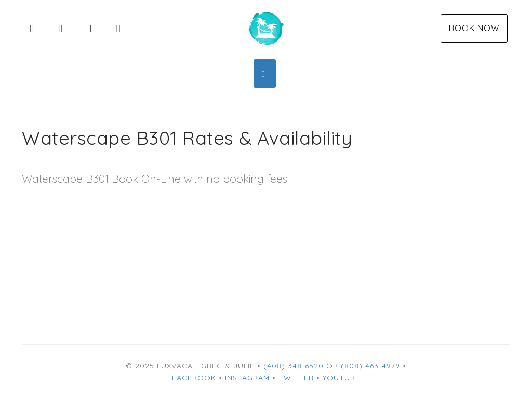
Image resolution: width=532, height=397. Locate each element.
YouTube (341, 378)
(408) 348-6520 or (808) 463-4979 (332, 366)
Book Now (474, 28)
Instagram (247, 378)
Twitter (296, 378)
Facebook (194, 378)
